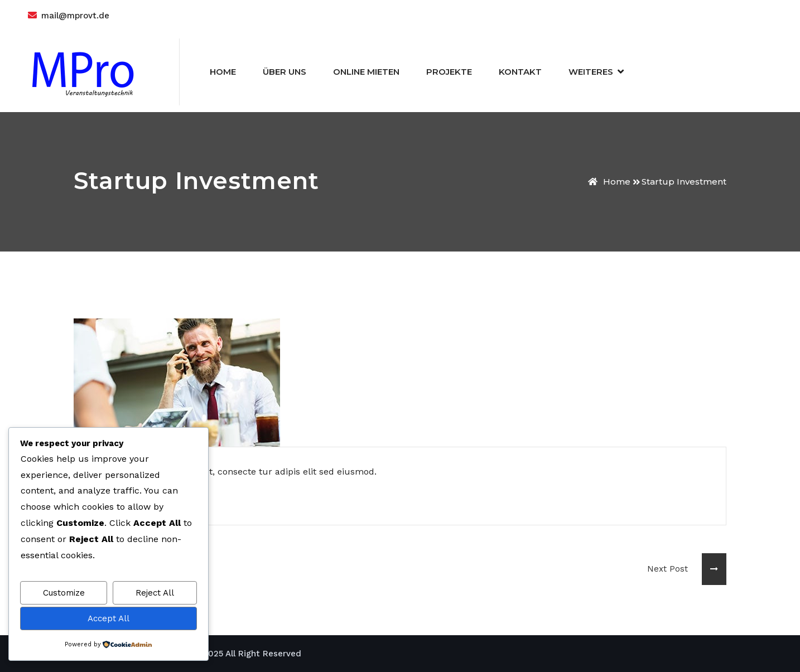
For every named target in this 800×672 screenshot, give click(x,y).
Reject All (155, 593)
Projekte (449, 72)
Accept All (109, 618)
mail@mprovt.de (75, 16)
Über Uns (285, 72)
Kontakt (520, 72)
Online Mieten (366, 72)
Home (223, 72)
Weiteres (591, 72)
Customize (64, 593)
